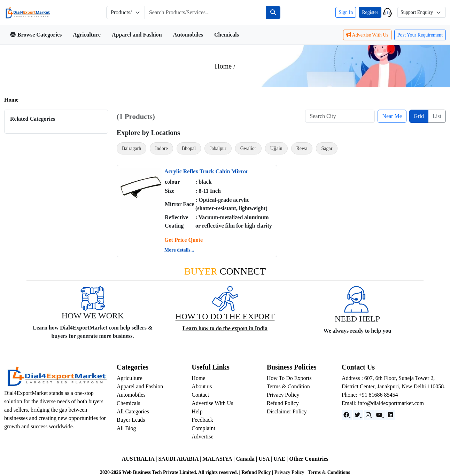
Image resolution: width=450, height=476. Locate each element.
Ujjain (276, 148)
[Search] (273, 13)
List (437, 116)
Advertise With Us (367, 35)
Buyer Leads (131, 420)
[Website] (358, 415)
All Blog (126, 428)
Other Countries (309, 459)
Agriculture (87, 35)
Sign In (346, 12)
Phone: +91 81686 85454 (370, 395)
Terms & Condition (288, 386)
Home (11, 100)
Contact (200, 395)
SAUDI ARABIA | (180, 459)
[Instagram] (369, 415)
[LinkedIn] (390, 415)
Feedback (202, 420)
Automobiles (188, 35)
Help (197, 411)
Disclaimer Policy (287, 411)
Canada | (247, 459)
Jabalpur (218, 148)
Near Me (392, 116)
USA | (266, 459)
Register (370, 12)
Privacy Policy (283, 395)
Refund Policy (283, 403)
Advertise (202, 437)
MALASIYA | (219, 459)
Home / (225, 66)
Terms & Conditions (329, 472)
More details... (179, 250)
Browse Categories (36, 35)
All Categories (133, 411)
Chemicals (227, 35)
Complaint (203, 428)
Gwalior (248, 148)
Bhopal (189, 148)
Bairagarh (131, 148)
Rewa (302, 148)
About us (202, 386)
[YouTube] (380, 415)
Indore (161, 148)
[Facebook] (347, 415)
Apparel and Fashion (137, 35)
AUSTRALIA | (140, 459)
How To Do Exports (289, 378)
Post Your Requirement (420, 35)
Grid (419, 116)
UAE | (281, 459)
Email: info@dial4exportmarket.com (383, 403)
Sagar (327, 148)
